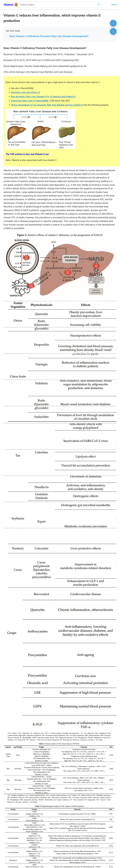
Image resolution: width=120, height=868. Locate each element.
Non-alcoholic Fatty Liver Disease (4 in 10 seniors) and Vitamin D (43, 97)
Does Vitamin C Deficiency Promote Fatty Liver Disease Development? (49, 36)
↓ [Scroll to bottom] (113, 31)
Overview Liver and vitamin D (25, 92)
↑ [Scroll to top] (113, 23)
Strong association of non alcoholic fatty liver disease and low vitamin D (47, 105)
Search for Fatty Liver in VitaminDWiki (30, 101)
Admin (114, 5)
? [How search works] (99, 5)
